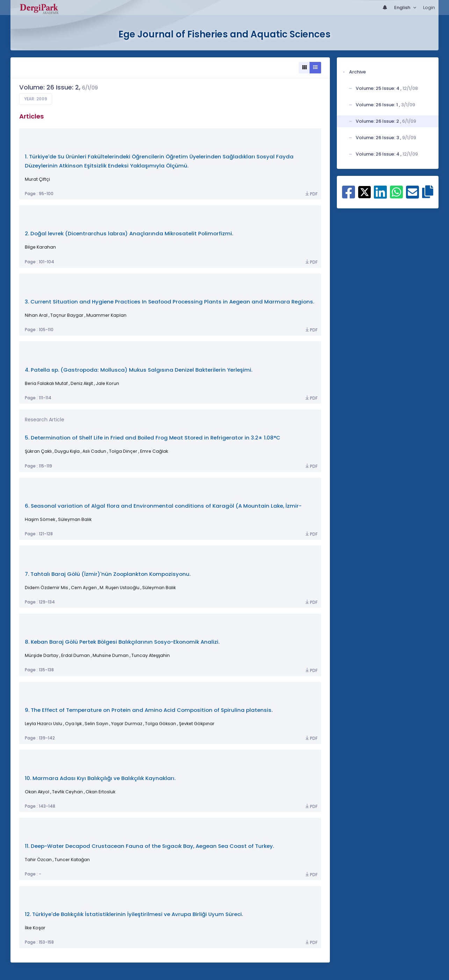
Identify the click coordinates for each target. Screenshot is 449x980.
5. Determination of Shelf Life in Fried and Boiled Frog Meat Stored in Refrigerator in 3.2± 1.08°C (153, 438)
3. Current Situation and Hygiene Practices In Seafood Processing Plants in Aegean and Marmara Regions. (169, 302)
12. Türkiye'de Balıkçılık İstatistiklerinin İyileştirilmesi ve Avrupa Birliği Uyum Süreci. (134, 914)
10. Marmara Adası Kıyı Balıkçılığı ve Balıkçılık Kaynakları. (100, 778)
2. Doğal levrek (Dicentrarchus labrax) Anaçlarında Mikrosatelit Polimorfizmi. (129, 233)
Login (429, 8)
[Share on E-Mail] (412, 196)
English (403, 8)
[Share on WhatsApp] (396, 196)
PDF (311, 194)
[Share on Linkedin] (380, 196)
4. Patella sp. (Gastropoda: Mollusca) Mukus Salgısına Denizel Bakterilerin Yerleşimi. (139, 370)
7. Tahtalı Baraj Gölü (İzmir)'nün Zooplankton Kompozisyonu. (108, 574)
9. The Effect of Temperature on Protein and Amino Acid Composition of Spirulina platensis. (149, 710)
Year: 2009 (36, 99)
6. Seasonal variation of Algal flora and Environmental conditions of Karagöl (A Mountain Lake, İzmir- (163, 506)
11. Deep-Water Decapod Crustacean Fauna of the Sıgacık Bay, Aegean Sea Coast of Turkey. (149, 846)
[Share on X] (365, 192)
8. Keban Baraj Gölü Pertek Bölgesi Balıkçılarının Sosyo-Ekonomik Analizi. (122, 642)
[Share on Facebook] (349, 196)
